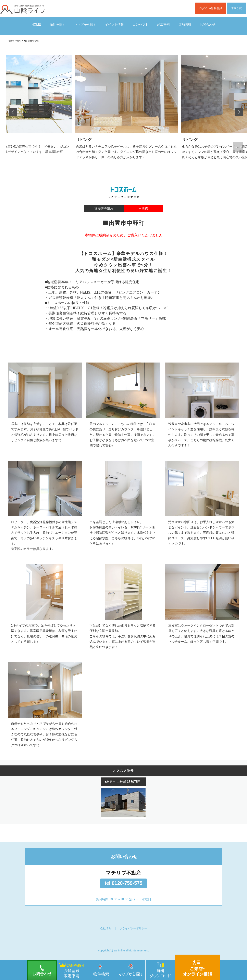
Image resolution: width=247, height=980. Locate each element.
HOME (36, 25)
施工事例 (163, 25)
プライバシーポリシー (133, 928)
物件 (19, 41)
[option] (126, 112)
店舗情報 (185, 25)
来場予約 (237, 8)
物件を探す (57, 25)
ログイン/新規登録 (211, 8)
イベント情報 (114, 25)
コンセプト (141, 25)
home (11, 41)
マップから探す (85, 25)
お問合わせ (208, 25)
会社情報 (106, 928)
